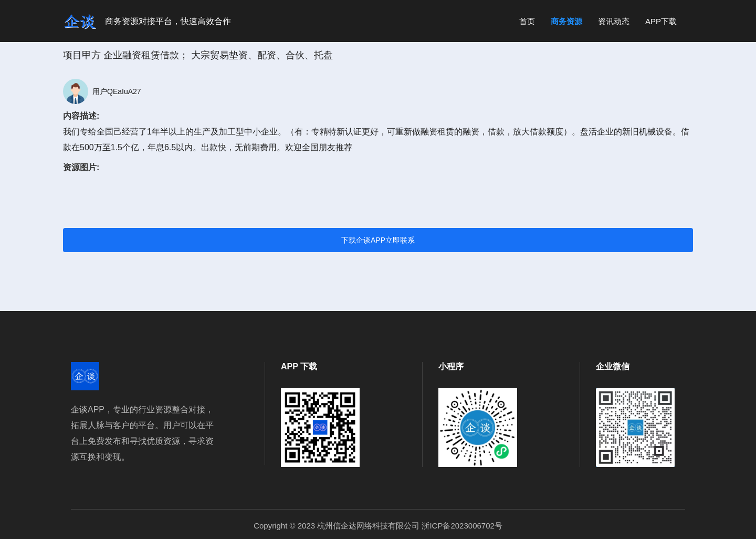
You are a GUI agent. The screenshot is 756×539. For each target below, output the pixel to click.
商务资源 (566, 21)
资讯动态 (614, 21)
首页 (527, 21)
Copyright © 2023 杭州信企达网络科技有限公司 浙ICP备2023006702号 (378, 526)
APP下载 (661, 21)
